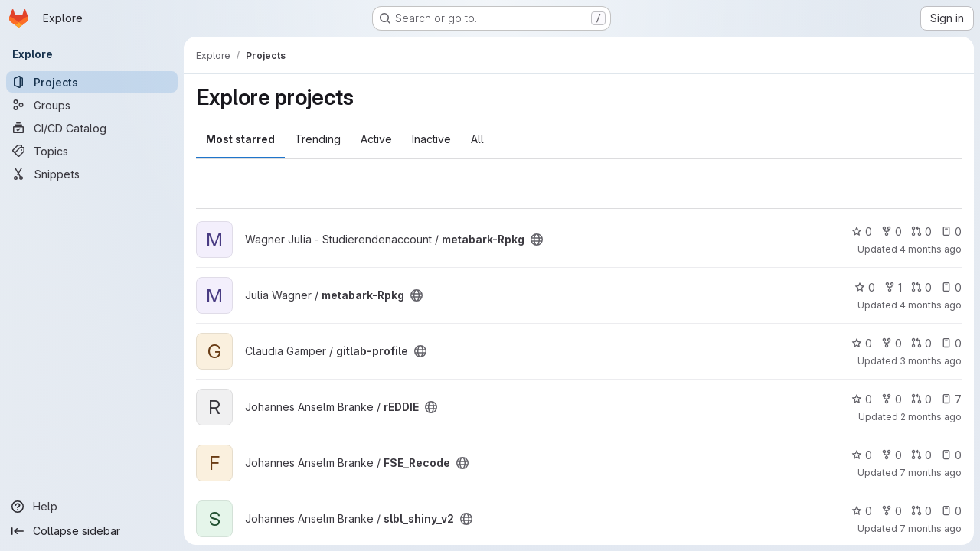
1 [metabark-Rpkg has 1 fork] (893, 287)
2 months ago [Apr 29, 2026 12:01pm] (931, 417)
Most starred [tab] (240, 139)
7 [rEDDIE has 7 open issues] (951, 399)
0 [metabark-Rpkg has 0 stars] (862, 231)
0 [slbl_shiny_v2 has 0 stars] (862, 511)
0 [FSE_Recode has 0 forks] (892, 455)
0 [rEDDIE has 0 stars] (862, 399)
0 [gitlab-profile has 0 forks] (892, 343)
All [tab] (477, 139)
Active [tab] (376, 139)
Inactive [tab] (431, 139)
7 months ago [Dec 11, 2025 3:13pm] (931, 473)
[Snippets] (92, 174)
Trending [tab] (318, 139)
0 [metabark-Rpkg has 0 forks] (892, 231)
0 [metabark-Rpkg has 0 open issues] (951, 231)
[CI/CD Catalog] (92, 128)
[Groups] (92, 105)
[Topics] (92, 151)
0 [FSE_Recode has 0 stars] (862, 455)
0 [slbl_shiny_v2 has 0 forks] (892, 511)
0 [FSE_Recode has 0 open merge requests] (921, 455)
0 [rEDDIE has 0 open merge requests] (921, 399)
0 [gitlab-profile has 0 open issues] (951, 343)
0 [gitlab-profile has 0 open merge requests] (921, 343)
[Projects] (92, 82)
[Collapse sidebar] (92, 531)
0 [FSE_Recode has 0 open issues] (951, 455)
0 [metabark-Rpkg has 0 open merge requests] (921, 231)
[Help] (92, 507)
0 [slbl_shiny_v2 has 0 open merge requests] (921, 511)
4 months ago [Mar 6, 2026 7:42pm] (931, 305)
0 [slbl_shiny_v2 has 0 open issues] (951, 511)
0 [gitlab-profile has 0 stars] (862, 343)
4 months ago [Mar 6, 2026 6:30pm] (931, 249)
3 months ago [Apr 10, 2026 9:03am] (931, 361)
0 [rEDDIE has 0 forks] (892, 399)
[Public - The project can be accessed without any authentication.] (537, 240)
